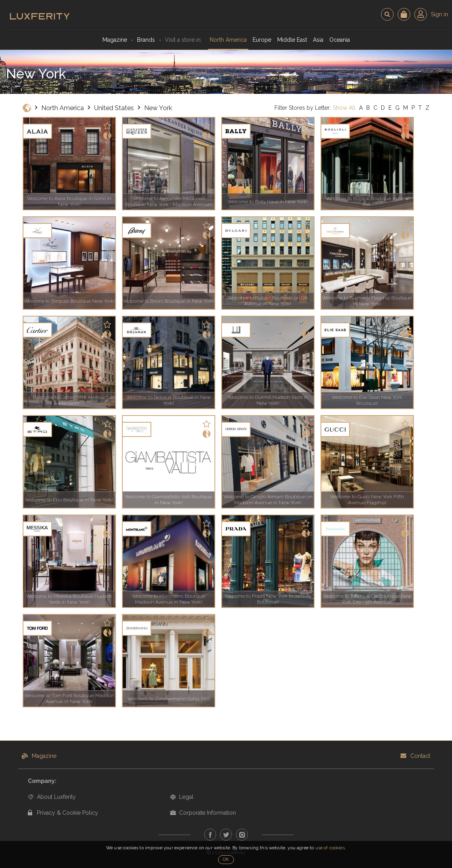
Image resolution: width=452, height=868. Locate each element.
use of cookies (330, 848)
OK (226, 859)
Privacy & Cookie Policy (68, 813)
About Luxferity (56, 797)
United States (114, 108)
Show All (344, 108)
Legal (186, 797)
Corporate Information (208, 813)
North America (228, 40)
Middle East (292, 40)
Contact (420, 756)
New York (158, 108)
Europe (262, 40)
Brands (146, 40)
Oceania (340, 40)
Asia (318, 40)
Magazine (115, 40)
